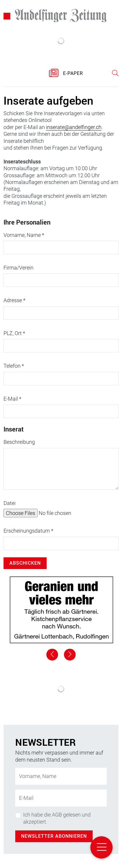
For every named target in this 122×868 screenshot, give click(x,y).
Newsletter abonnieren (54, 836)
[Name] (61, 776)
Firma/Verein (18, 268)
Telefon (14, 366)
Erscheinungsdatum (28, 531)
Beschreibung (19, 442)
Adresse (15, 300)
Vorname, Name (24, 235)
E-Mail (12, 399)
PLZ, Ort (14, 333)
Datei (10, 503)
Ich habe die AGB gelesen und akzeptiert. (57, 818)
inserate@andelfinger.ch (74, 127)
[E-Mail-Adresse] (61, 798)
